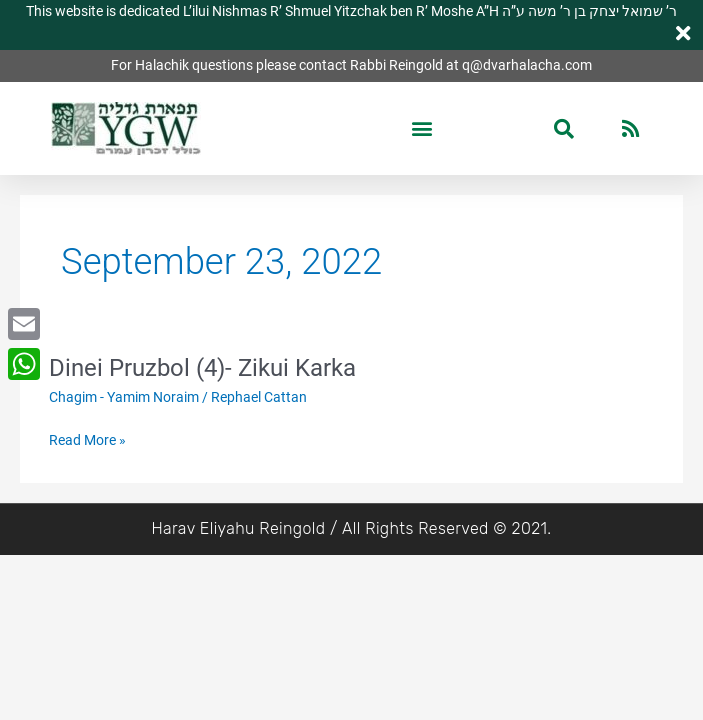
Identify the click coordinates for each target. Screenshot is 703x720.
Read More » (87, 440)
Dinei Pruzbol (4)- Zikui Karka (202, 368)
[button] (422, 128)
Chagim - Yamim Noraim (124, 397)
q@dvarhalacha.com (527, 65)
